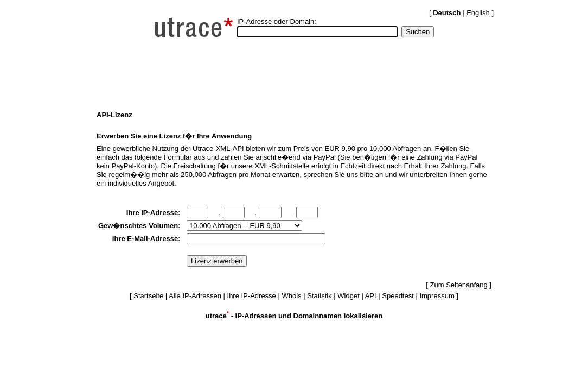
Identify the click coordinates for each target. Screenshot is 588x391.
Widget (348, 296)
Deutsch (447, 13)
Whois (291, 296)
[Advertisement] (294, 74)
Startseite (148, 296)
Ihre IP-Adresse (252, 296)
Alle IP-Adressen (195, 296)
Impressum (437, 296)
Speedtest (398, 296)
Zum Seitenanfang (459, 285)
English (478, 13)
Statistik (319, 296)
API (371, 296)
